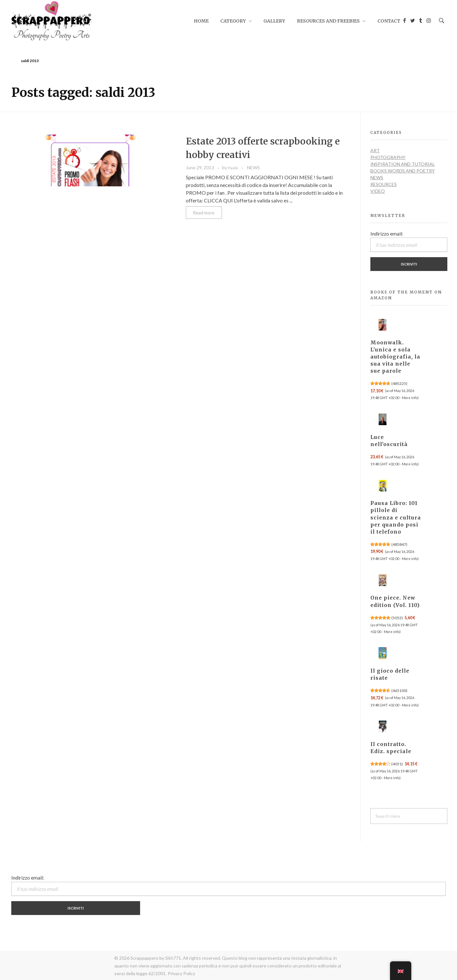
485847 (399, 544)
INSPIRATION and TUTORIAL (403, 164)
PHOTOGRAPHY (388, 157)
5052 (397, 618)
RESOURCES (384, 184)
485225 (399, 383)
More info (410, 398)
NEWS (253, 168)
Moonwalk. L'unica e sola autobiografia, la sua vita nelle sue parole (395, 357)
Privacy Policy (181, 973)
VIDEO (378, 191)
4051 (397, 764)
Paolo (233, 168)
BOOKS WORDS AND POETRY (403, 171)
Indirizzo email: (409, 241)
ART (375, 150)
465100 (399, 691)
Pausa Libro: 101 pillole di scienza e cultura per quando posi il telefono (396, 517)
